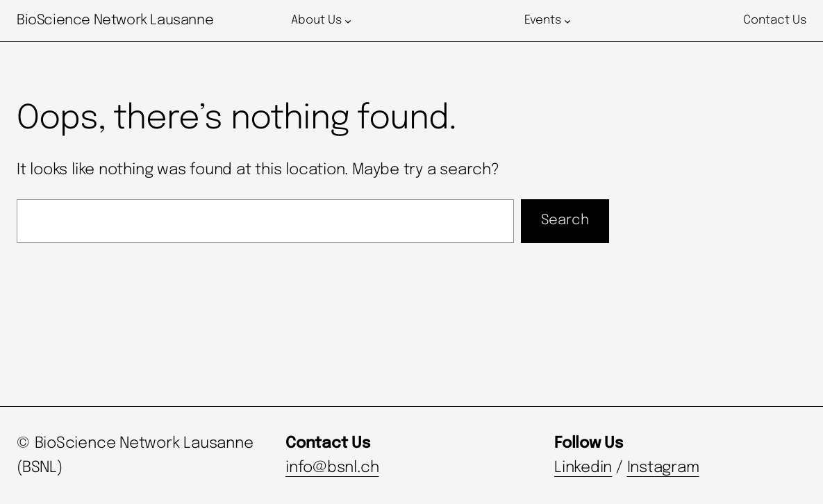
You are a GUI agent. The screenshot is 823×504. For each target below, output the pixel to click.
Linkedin (583, 468)
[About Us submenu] (348, 21)
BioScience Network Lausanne (115, 20)
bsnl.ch (353, 468)
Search (565, 220)
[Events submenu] (567, 21)
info (299, 468)
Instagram (663, 468)
